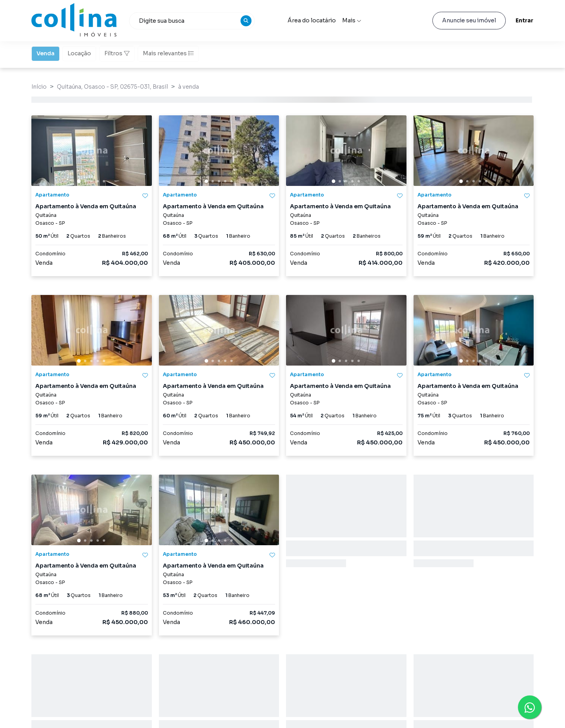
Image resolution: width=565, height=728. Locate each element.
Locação (79, 53)
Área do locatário (312, 20)
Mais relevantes (168, 53)
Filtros (117, 53)
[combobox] (192, 21)
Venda (46, 53)
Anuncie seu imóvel (469, 20)
